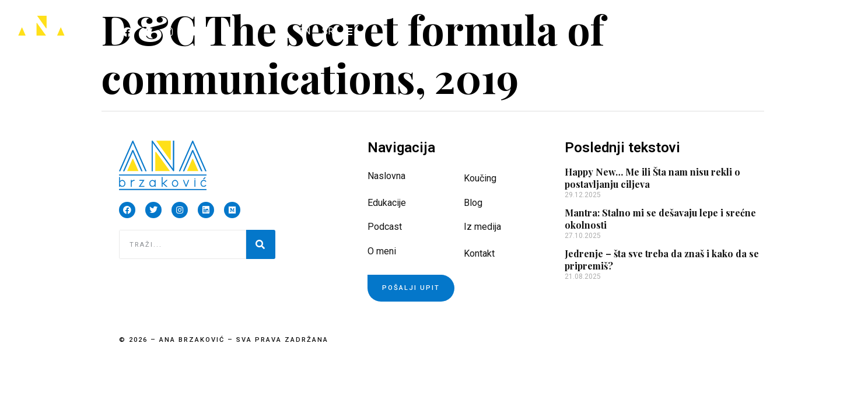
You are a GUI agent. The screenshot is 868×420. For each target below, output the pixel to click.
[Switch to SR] (328, 32)
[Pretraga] (261, 244)
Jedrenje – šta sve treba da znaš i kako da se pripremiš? (662, 260)
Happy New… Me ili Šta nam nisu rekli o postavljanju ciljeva (652, 178)
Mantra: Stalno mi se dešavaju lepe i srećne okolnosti (660, 219)
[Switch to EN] (304, 32)
